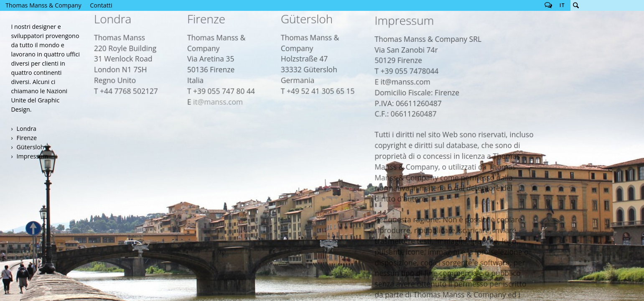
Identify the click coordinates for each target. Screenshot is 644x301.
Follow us (548, 5)
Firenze (27, 138)
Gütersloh (31, 147)
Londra (27, 129)
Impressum (32, 156)
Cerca (576, 5)
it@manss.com (224, 60)
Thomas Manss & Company (43, 5)
